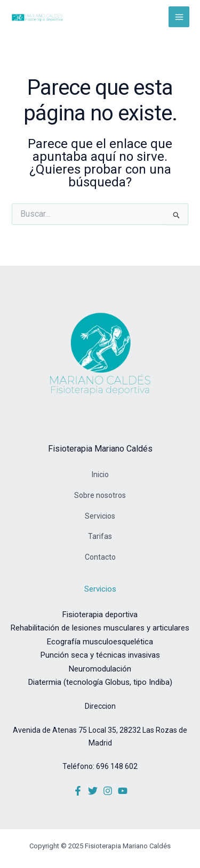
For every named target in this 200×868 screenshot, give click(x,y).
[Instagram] (108, 791)
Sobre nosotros (100, 495)
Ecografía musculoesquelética (100, 642)
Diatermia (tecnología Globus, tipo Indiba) (100, 682)
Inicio (100, 474)
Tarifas (100, 536)
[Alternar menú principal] (179, 17)
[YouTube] (123, 791)
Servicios (100, 516)
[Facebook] (78, 791)
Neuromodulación (100, 669)
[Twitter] (93, 791)
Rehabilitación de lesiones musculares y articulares (100, 628)
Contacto (100, 557)
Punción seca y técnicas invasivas (100, 655)
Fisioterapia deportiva (100, 615)
